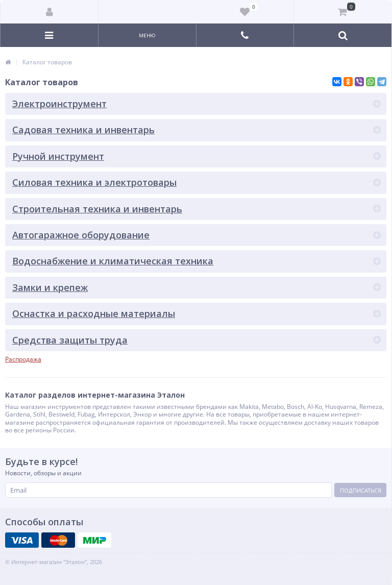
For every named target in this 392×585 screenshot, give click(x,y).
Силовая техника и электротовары (94, 182)
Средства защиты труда (70, 340)
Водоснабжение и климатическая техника (113, 261)
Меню (147, 35)
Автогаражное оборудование (81, 235)
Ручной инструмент (58, 156)
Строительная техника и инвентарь (97, 209)
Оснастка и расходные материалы (94, 313)
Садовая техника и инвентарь (83, 130)
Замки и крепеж (50, 287)
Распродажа (23, 359)
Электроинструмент (59, 104)
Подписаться (361, 490)
